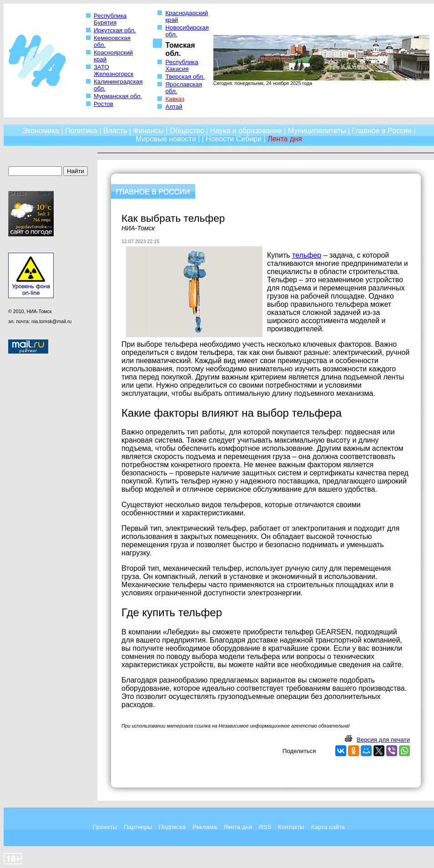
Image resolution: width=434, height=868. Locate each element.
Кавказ (175, 99)
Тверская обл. (185, 77)
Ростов (103, 104)
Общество (187, 131)
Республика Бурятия (110, 19)
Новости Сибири (234, 139)
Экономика (40, 131)
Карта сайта (328, 827)
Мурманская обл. (118, 96)
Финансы (149, 131)
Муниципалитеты (317, 131)
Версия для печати (383, 740)
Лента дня (238, 827)
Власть (115, 131)
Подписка (172, 827)
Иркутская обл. (115, 30)
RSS (265, 827)
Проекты (105, 827)
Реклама (204, 827)
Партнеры (138, 827)
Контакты (291, 827)
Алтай (174, 107)
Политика (81, 131)
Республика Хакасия (182, 65)
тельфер (307, 255)
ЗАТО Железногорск (114, 70)
